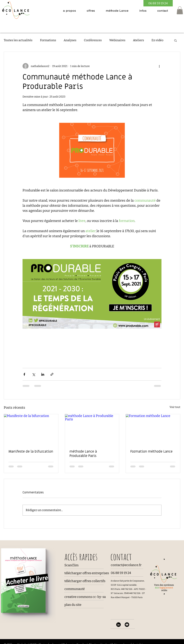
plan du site (73, 605)
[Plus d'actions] (159, 66)
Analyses (70, 40)
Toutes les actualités (18, 40)
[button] (69, 11)
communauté (75, 589)
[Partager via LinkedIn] (43, 374)
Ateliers (138, 40)
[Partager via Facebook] (24, 374)
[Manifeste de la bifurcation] (31, 429)
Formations (48, 40)
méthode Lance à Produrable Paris (83, 454)
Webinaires (117, 40)
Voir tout (175, 407)
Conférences (93, 40)
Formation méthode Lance (151, 452)
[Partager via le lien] (52, 374)
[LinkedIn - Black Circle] (118, 625)
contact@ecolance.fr (126, 565)
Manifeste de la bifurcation (31, 452)
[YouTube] (127, 625)
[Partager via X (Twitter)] (34, 374)
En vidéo (157, 40)
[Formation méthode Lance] (153, 429)
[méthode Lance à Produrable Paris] (92, 429)
